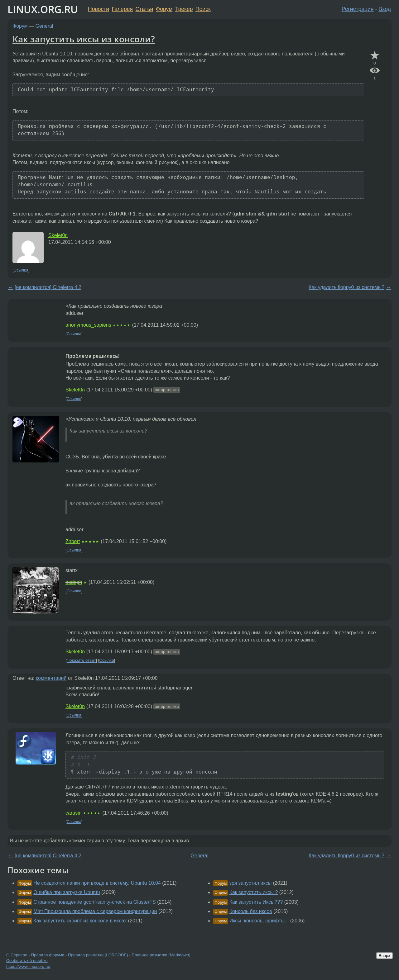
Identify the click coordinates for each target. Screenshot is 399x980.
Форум (164, 9)
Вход (385, 9)
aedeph (74, 582)
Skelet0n (58, 235)
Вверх (385, 956)
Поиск (203, 9)
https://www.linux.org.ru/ (28, 966)
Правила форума (48, 955)
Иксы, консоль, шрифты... (259, 921)
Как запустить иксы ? (254, 892)
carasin (74, 813)
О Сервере (17, 955)
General (44, 26)
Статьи (144, 9)
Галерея (122, 9)
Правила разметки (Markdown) (161, 955)
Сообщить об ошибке (27, 961)
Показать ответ (81, 661)
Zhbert (73, 541)
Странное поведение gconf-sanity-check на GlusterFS (94, 902)
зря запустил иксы (251, 883)
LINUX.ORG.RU (43, 9)
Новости (99, 9)
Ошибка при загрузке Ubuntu (67, 892)
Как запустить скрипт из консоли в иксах (80, 921)
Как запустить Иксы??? (256, 902)
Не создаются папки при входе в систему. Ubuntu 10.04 (97, 883)
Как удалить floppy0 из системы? (346, 287)
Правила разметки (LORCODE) (98, 955)
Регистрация (358, 9)
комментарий (51, 678)
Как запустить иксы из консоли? (84, 39)
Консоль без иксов (251, 911)
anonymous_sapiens (88, 325)
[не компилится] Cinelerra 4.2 (48, 287)
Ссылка (21, 270)
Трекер (184, 9)
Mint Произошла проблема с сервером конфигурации (95, 911)
